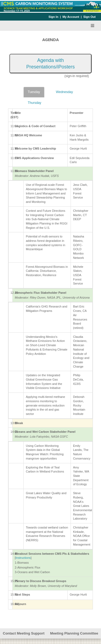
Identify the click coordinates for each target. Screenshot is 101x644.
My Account (71, 17)
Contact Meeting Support (24, 633)
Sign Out (89, 17)
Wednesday (65, 92)
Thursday (34, 103)
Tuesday (34, 92)
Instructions (23, 558)
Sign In (53, 17)
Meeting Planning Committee (74, 633)
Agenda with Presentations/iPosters (50, 64)
